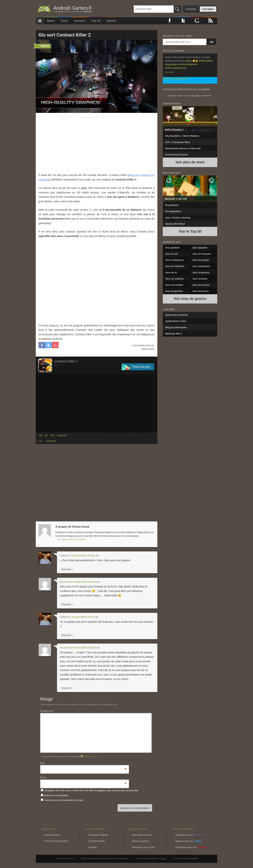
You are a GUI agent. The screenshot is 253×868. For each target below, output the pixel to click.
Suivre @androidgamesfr (176, 79)
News (51, 21)
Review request (140, 841)
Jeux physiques (201, 266)
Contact (93, 847)
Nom (42, 763)
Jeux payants (200, 248)
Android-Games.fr (65, 9)
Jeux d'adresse (201, 273)
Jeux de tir (171, 273)
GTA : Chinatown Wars (178, 142)
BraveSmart (172, 205)
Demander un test (142, 835)
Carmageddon (173, 211)
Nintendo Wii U (174, 334)
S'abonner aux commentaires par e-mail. (62, 800)
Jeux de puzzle (201, 260)
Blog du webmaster (176, 327)
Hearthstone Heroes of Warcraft (183, 148)
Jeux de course (201, 285)
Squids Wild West (175, 224)
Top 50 (96, 21)
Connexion (191, 9)
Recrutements (53, 835)
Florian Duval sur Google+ (74, 539)
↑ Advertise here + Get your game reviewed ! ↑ (190, 96)
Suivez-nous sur (189, 841)
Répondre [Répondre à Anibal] (67, 569)
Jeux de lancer (201, 291)
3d (46, 435)
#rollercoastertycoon (176, 68)
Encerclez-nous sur (191, 847)
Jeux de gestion (174, 291)
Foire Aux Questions (56, 841)
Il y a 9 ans (169, 72)
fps (53, 435)
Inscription (208, 9)
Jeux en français (202, 254)
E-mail (43, 778)
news (45, 46)
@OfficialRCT (206, 61)
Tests (64, 21)
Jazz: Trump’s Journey (178, 218)
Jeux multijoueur (175, 260)
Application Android (176, 315)
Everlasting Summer (177, 155)
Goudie (64, 582)
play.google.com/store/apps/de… (182, 64)
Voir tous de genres (190, 299)
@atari (188, 61)
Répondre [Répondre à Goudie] (67, 605)
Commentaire (47, 711)
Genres (111, 21)
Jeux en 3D (171, 254)
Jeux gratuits (173, 248)
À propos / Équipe (98, 835)
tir (40, 435)
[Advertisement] (97, 143)
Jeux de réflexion (175, 266)
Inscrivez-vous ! (91, 756)
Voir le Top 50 (190, 231)
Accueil (40, 21)
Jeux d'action (200, 279)
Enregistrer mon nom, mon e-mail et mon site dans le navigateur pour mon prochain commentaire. (92, 791)
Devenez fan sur (190, 835)
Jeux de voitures (175, 279)
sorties (51, 441)
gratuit (62, 435)
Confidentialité (97, 841)
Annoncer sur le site (143, 847)
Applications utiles (176, 321)
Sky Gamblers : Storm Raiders (182, 136)
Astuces (79, 21)
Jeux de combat (174, 285)
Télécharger (141, 367)
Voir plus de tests (190, 162)
